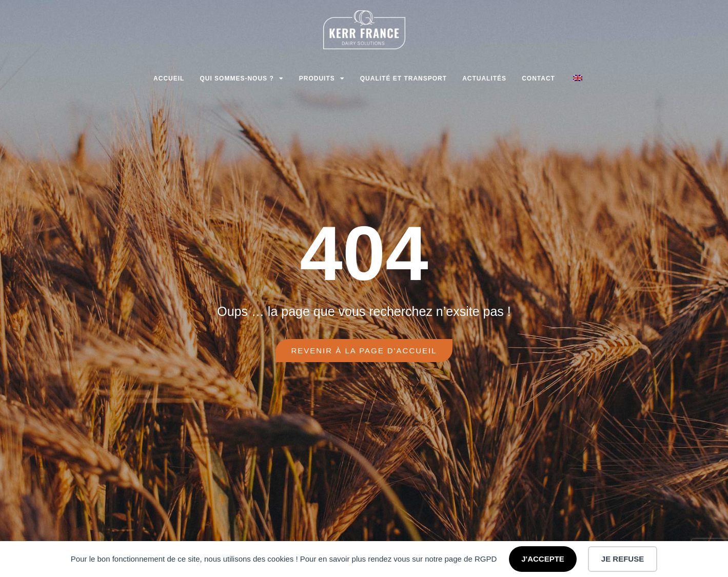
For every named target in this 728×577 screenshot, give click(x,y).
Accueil (169, 78)
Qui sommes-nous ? (241, 78)
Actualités (484, 78)
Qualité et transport (404, 78)
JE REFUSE (623, 559)
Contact (538, 78)
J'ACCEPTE (543, 559)
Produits (322, 78)
